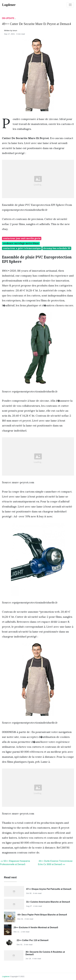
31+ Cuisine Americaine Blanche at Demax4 (48, 902)
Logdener (6, 976)
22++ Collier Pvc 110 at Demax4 (33, 940)
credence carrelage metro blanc (21, 243)
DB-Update (8, 18)
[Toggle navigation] (70, 5)
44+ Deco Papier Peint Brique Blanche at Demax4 (42, 915)
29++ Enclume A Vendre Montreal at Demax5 (36, 927)
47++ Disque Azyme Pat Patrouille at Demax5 (49, 889)
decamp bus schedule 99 (57, 248)
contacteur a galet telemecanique (22, 248)
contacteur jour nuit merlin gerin (22, 238)
